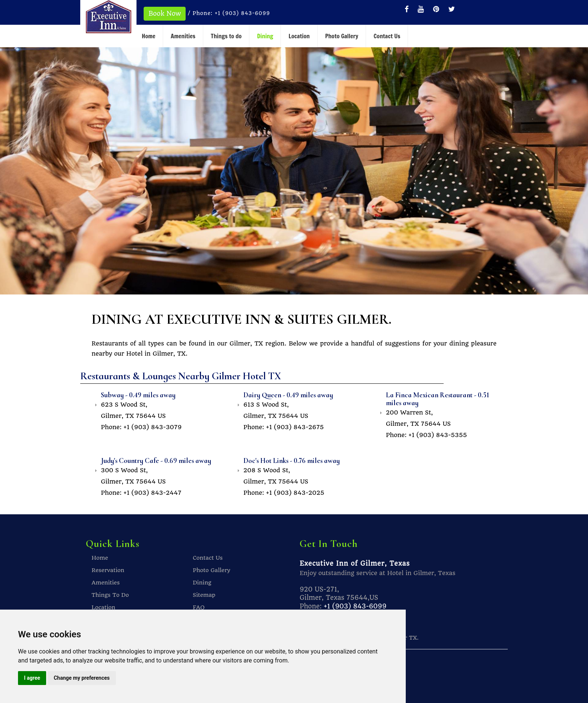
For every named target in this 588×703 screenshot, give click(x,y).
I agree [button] (32, 678)
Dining (265, 36)
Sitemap (204, 595)
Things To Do (110, 595)
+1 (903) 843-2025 (295, 492)
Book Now (165, 14)
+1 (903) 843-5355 (438, 435)
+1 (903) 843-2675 (295, 427)
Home (148, 36)
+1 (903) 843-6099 (244, 13)
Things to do (226, 36)
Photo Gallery (342, 36)
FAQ (199, 607)
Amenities (183, 36)
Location (299, 36)
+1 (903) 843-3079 (152, 427)
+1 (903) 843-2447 (152, 492)
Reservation (108, 570)
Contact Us (387, 36)
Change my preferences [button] (82, 678)
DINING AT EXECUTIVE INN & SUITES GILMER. (252, 319)
